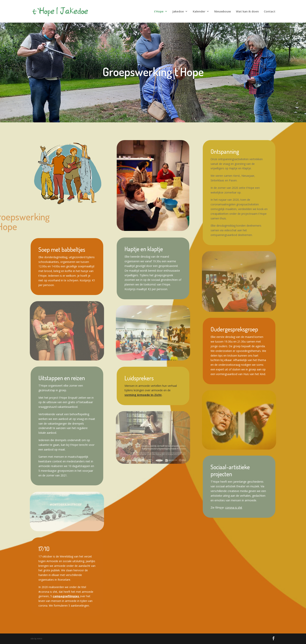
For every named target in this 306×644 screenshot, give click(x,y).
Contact (270, 12)
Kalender (199, 12)
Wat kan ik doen (247, 12)
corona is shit (234, 508)
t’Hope (159, 12)
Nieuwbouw (223, 12)
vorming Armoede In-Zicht (143, 395)
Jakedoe (178, 12)
